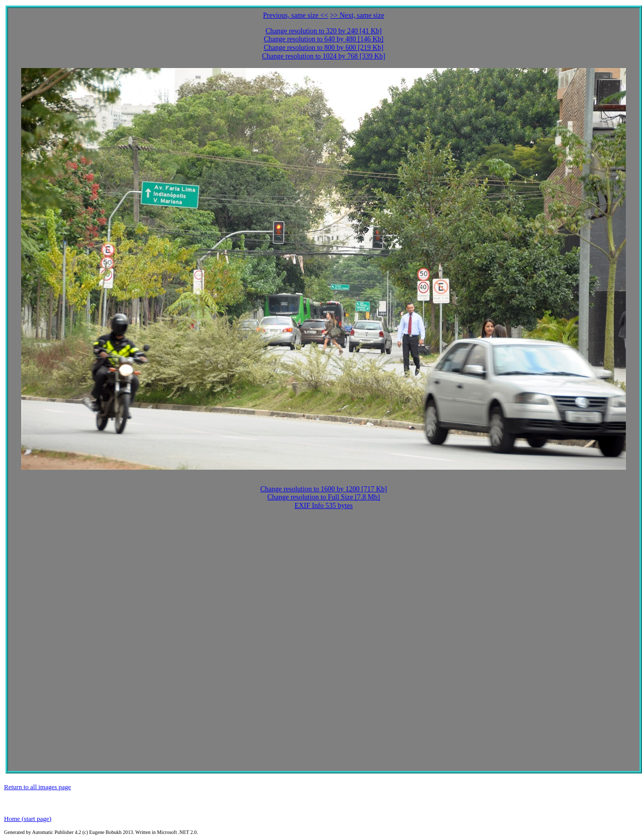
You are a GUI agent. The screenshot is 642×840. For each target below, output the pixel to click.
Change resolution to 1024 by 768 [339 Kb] (324, 56)
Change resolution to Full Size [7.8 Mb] (324, 497)
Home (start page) (28, 819)
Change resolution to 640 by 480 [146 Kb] (324, 39)
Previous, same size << (296, 15)
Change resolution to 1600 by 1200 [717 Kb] (324, 489)
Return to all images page (38, 787)
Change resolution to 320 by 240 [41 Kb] (324, 31)
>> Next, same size (357, 15)
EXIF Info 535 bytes (324, 506)
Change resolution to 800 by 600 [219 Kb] (324, 48)
